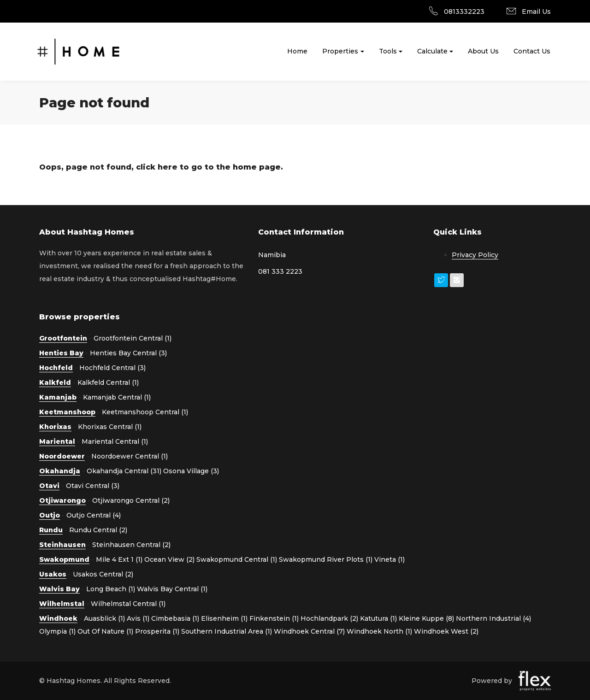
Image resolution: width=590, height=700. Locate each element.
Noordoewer (62, 456)
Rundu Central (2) (98, 530)
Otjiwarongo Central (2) (131, 500)
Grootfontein (63, 338)
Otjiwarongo (62, 500)
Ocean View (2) (169, 559)
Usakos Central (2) (103, 574)
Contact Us (532, 51)
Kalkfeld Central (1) (108, 382)
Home (297, 51)
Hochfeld (56, 368)
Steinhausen (62, 545)
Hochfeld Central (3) (112, 368)
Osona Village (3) (191, 471)
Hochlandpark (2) (329, 618)
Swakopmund (64, 559)
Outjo (50, 515)
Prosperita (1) (157, 631)
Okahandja (60, 471)
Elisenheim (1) (224, 618)
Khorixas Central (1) (110, 427)
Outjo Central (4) (94, 515)
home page (257, 167)
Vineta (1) (389, 559)
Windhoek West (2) (446, 631)
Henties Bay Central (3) (128, 353)
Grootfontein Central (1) (133, 338)
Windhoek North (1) (379, 631)
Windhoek (58, 618)
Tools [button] (388, 51)
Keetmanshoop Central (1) (145, 412)
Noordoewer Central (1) (130, 456)
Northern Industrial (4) (493, 618)
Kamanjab (58, 397)
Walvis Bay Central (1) (172, 589)
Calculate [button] (432, 51)
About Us (483, 51)
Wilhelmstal (62, 604)
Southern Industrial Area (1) (227, 631)
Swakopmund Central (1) (237, 559)
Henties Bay (61, 353)
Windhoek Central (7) (309, 631)
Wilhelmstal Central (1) (128, 604)
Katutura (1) (378, 618)
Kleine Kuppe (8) (426, 618)
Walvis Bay (59, 589)
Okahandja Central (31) (124, 471)
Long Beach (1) (111, 589)
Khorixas (55, 427)
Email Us (536, 12)
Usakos (53, 574)
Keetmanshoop (67, 412)
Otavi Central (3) (93, 486)
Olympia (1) (57, 631)
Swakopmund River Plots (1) (326, 559)
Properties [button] (340, 51)
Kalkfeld (55, 382)
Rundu (51, 530)
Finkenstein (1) (274, 618)
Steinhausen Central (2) (131, 545)
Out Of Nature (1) (105, 631)
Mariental (57, 441)
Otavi (49, 486)
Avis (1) (138, 618)
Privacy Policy (475, 255)
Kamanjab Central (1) (117, 397)
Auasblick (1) (104, 618)
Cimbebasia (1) (175, 618)
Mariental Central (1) (115, 441)
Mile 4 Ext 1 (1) (119, 559)
